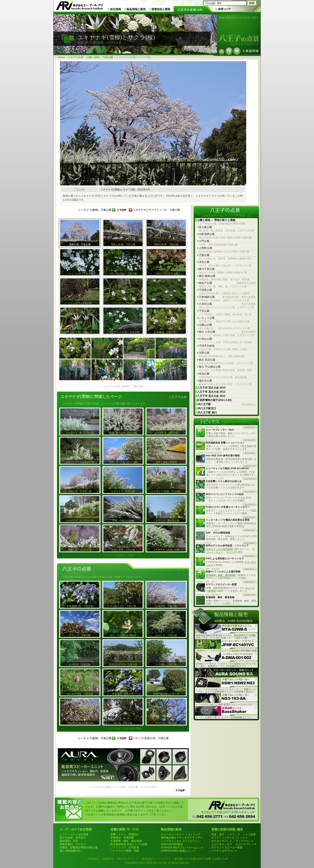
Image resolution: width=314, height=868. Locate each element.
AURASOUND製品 (172, 844)
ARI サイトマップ (127, 859)
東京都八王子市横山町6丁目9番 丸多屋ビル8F (201, 859)
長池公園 (204, 374)
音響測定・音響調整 (122, 838)
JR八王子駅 (227, 404)
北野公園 (204, 353)
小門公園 (204, 241)
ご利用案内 (92, 859)
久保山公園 (205, 339)
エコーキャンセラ (222, 844)
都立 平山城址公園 (210, 367)
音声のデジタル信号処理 (219, 549)
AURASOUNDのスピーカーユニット (182, 847)
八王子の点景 (76, 57)
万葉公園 (108, 57)
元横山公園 (205, 325)
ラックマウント (245, 841)
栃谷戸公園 (227, 283)
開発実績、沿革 (69, 841)
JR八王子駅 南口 (207, 413)
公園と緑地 (93, 57)
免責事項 (108, 859)
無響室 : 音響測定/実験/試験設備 (79, 847)
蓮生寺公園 (205, 381)
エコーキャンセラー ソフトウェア (181, 834)
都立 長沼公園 (207, 360)
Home (61, 57)
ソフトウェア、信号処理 (125, 847)
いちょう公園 (207, 318)
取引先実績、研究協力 (73, 838)
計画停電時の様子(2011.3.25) (214, 400)
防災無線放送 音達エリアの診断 (129, 844)
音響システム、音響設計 (125, 834)
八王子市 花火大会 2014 (211, 388)
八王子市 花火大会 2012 (211, 396)
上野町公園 (205, 248)
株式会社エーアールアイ (156, 859)
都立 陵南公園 (207, 276)
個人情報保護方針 (70, 851)
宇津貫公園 (205, 290)
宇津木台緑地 (207, 346)
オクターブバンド (222, 841)
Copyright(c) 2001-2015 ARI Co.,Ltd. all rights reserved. (157, 863)
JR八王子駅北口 (207, 408)
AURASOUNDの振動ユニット (178, 851)
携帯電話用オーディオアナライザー (182, 838)
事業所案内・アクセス (73, 844)
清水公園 (204, 262)
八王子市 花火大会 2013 (211, 392)
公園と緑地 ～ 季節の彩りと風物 (216, 220)
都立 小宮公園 (227, 332)
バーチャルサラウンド (224, 851)
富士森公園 (205, 227)
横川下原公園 (207, 269)
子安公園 (204, 311)
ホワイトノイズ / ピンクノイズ (229, 838)
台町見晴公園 (207, 234)
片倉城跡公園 (227, 297)
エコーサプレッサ (246, 844)
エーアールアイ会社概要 (74, 834)
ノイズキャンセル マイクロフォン (181, 841)
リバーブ (231, 552)
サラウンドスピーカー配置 (227, 847)
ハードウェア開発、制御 (125, 851)
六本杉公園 (227, 304)
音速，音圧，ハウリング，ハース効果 (234, 834)
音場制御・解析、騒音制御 (220, 575)
